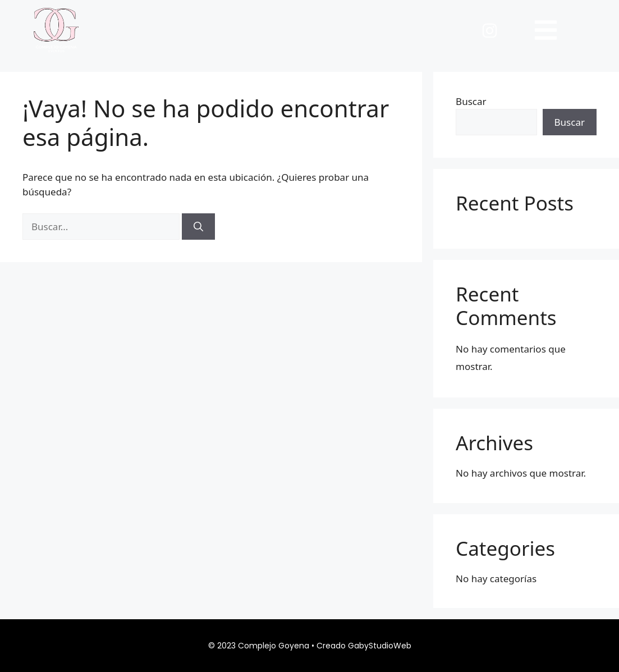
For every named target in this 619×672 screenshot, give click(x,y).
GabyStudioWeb (380, 646)
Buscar (471, 101)
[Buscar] (198, 227)
